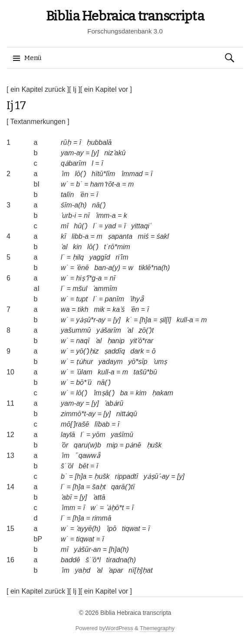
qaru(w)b (87, 445)
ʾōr (64, 445)
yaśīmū (122, 435)
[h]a (146, 320)
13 (10, 455)
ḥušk (154, 445)
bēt (83, 466)
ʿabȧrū (114, 403)
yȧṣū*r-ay (90, 320)
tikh (83, 309)
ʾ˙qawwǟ (87, 455)
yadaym (111, 362)
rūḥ (66, 142)
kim (141, 393)
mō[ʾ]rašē (75, 424)
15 (10, 529)
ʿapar (116, 570)
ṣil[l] (165, 320)
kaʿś (118, 309)
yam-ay (72, 153)
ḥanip (116, 341)
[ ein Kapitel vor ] (106, 89)
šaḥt (99, 487)
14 (10, 487)
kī (63, 236)
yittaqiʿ (141, 226)
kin (77, 247)
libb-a (80, 236)
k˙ (129, 320)
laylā (68, 435)
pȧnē (133, 445)
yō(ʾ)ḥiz (87, 351)
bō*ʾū (84, 382)
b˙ (79, 184)
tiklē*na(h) (154, 268)
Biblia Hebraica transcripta (125, 16)
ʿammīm (105, 289)
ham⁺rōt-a (105, 184)
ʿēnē (82, 268)
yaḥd (82, 570)
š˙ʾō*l (93, 560)
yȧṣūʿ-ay (156, 476)
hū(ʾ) (81, 226)
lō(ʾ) (80, 174)
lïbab (102, 424)
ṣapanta (120, 236)
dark (137, 351)
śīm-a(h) (74, 205)
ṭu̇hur (84, 362)
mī (65, 226)
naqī (83, 341)
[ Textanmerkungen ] (38, 122)
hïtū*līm (103, 174)
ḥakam (163, 393)
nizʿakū (115, 153)
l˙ (95, 226)
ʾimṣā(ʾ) (104, 393)
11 (10, 403)
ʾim (65, 174)
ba (124, 393)
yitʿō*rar (141, 341)
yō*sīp (138, 362)
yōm (99, 435)
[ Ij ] (75, 89)
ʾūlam (84, 372)
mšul (80, 289)
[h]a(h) (119, 549)
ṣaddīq (115, 351)
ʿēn (84, 195)
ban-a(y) (107, 268)
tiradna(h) (121, 560)
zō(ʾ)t (146, 330)
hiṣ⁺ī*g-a (89, 278)
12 (10, 435)
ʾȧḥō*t (115, 508)
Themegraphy (157, 628)
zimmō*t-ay (78, 414)
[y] (95, 153)
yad (110, 226)
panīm (114, 299)
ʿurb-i (68, 215)
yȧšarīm (109, 330)
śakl (163, 236)
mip (112, 445)
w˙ (64, 184)
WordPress (119, 628)
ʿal (64, 247)
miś (143, 236)
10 (10, 372)
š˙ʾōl (67, 466)
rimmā (102, 518)
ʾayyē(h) (88, 529)
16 (10, 560)
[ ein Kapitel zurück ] (38, 89)
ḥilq (78, 257)
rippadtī (127, 476)
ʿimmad (132, 174)
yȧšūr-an (87, 549)
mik (99, 309)
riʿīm (122, 257)
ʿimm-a (105, 215)
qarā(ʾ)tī (123, 487)
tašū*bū (145, 372)
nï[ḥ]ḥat (141, 570)
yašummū (76, 330)
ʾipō (111, 529)
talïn (67, 195)
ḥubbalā (99, 142)
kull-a (185, 320)
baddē (71, 560)
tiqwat (131, 529)
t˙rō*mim (117, 247)
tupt (82, 299)
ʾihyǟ (136, 299)
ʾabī (66, 497)
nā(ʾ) (99, 205)
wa (65, 309)
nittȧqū (127, 414)
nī (87, 215)
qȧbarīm (74, 163)
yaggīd (100, 257)
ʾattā (99, 497)
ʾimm (68, 508)
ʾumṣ (160, 362)
